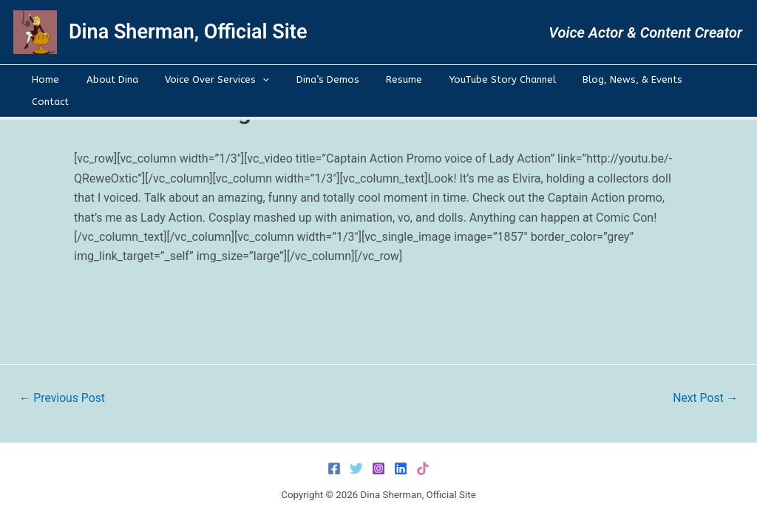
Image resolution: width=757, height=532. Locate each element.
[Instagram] (378, 468)
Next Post (705, 398)
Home (62, 79)
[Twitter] (356, 468)
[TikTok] (423, 468)
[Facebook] (334, 468)
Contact (690, 79)
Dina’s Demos (320, 79)
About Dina (121, 79)
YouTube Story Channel (480, 79)
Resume (389, 79)
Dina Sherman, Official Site (188, 32)
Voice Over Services (218, 80)
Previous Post (63, 398)
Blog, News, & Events (602, 79)
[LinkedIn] (401, 468)
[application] (264, 80)
